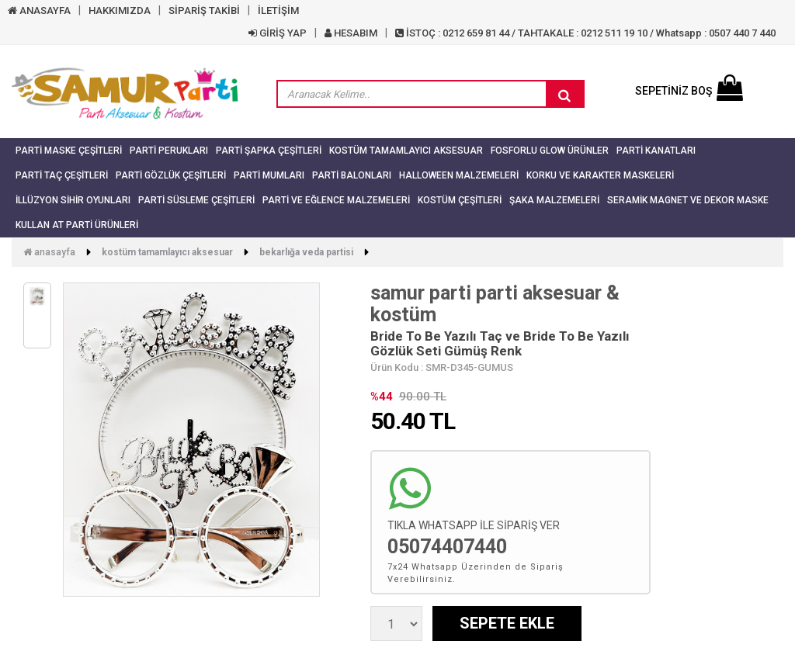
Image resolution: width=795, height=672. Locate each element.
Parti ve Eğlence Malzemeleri (336, 200)
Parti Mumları (269, 175)
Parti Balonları (352, 175)
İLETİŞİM (278, 10)
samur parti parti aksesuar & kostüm (495, 304)
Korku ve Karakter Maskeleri (600, 175)
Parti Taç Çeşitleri (62, 175)
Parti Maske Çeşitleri (69, 151)
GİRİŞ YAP (278, 33)
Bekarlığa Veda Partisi (306, 252)
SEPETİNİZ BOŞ (689, 91)
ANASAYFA (39, 10)
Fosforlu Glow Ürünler (550, 151)
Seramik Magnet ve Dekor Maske (688, 200)
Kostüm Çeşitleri (460, 200)
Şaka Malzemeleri (554, 200)
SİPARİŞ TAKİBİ (204, 10)
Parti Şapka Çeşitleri (269, 151)
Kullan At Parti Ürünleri (77, 225)
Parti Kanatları (656, 151)
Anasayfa (49, 252)
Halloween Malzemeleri (459, 175)
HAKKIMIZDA (120, 10)
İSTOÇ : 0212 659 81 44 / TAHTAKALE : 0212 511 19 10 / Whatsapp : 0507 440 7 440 (585, 33)
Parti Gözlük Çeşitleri (171, 175)
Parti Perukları (169, 151)
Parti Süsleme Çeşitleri (196, 200)
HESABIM (351, 33)
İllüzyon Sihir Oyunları (73, 200)
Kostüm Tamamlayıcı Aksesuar (406, 151)
